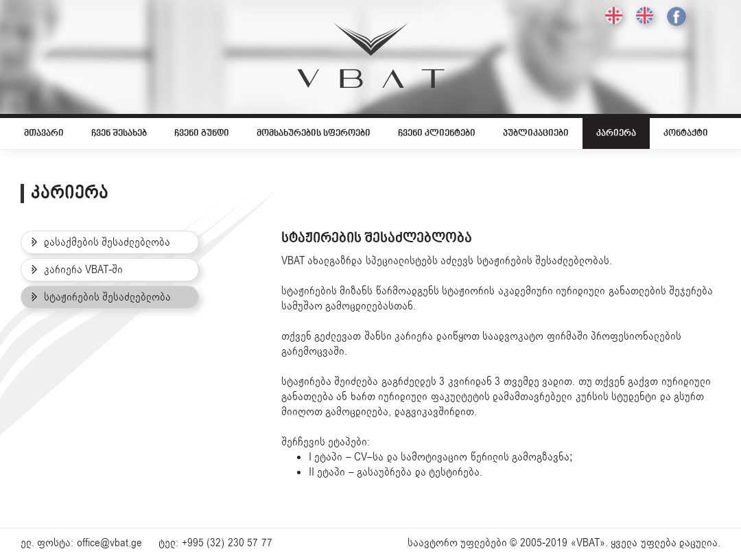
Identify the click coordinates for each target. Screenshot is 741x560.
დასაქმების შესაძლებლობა (101, 242)
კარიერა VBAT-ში (77, 270)
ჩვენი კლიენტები (437, 133)
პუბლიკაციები (536, 133)
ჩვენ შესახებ (119, 133)
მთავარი (44, 133)
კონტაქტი (686, 133)
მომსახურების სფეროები (314, 133)
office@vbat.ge (109, 543)
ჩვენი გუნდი (202, 133)
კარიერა (616, 133)
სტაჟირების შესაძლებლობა (101, 297)
